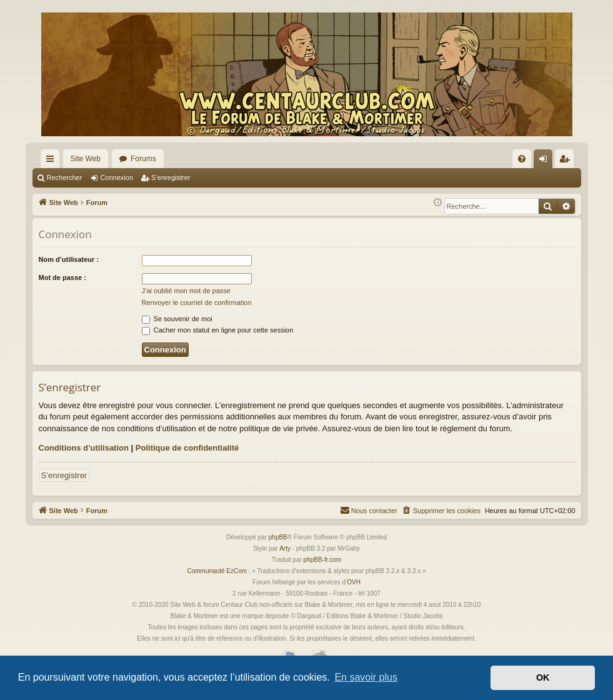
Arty (285, 548)
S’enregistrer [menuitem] (566, 161)
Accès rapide (52, 161)
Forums (143, 159)
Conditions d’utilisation (84, 448)
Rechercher (65, 177)
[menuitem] (522, 159)
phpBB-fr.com (323, 560)
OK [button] (543, 677)
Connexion (117, 177)
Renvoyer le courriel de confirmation (197, 302)
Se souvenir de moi (177, 319)
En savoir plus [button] (366, 677)
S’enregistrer (171, 177)
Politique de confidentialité (187, 448)
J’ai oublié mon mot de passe (186, 291)
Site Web (86, 159)
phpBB (278, 537)
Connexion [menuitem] (545, 161)
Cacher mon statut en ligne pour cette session (218, 330)
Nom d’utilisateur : (69, 259)
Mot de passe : (62, 277)
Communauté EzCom (217, 571)
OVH (354, 582)
